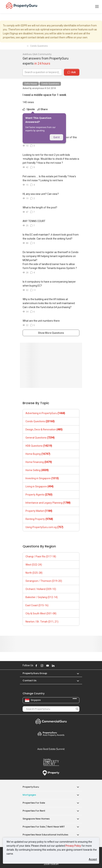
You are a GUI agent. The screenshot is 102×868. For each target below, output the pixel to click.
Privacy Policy (73, 846)
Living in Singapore (40, 486)
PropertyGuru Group (35, 673)
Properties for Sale (34, 803)
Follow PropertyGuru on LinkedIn (53, 666)
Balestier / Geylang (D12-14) (42, 597)
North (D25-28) (34, 573)
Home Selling (37, 470)
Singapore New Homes (36, 819)
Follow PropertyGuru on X (58, 666)
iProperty (51, 773)
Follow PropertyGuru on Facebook (36, 666)
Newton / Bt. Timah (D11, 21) (42, 622)
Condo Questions (50, 84)
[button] (76, 673)
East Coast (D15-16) (37, 605)
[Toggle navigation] (97, 7)
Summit (51, 749)
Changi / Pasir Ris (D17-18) (41, 556)
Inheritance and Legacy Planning (48, 503)
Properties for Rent (34, 811)
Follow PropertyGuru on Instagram (42, 666)
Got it (56, 137)
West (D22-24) (34, 565)
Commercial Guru (51, 721)
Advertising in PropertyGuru (45, 413)
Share (42, 109)
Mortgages (29, 795)
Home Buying (38, 454)
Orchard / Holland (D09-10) (41, 589)
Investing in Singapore (42, 478)
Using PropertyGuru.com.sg (44, 527)
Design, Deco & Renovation (44, 429)
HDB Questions (39, 446)
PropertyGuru (31, 787)
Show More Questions (51, 333)
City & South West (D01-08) (41, 613)
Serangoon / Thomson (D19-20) (44, 581)
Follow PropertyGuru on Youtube (48, 666)
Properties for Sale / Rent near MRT (44, 827)
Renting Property (39, 519)
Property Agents (39, 495)
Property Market (39, 511)
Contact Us (29, 680)
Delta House (31, 84)
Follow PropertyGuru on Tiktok (62, 666)
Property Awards (51, 734)
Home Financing (39, 462)
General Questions (40, 438)
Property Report (51, 762)
